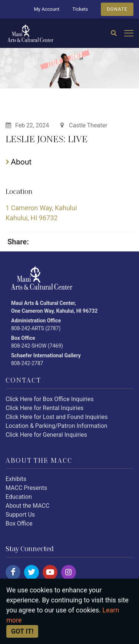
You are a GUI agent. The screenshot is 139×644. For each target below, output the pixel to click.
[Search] (114, 33)
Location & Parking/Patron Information (57, 426)
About (19, 162)
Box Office (19, 523)
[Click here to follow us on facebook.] (13, 572)
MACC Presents (26, 488)
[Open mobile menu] (129, 34)
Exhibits (16, 479)
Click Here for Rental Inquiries (44, 408)
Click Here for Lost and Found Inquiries (57, 417)
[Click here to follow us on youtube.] (50, 572)
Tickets (80, 9)
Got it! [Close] (22, 631)
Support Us (20, 515)
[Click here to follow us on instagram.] (69, 572)
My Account (47, 9)
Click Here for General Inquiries (46, 435)
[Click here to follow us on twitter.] (32, 572)
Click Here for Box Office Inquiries (50, 399)
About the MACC (27, 506)
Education (19, 497)
